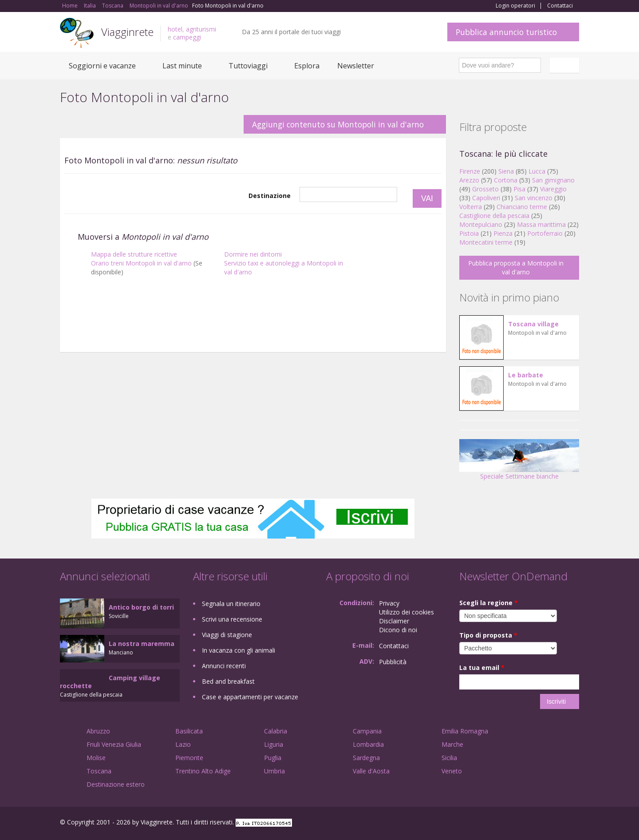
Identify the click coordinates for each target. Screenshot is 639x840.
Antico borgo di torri (141, 607)
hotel (175, 29)
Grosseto (485, 189)
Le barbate (526, 375)
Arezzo (469, 180)
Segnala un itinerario (231, 604)
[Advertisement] (253, 339)
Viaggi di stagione (227, 635)
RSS (574, 823)
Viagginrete (127, 32)
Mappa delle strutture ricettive (134, 254)
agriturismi (201, 29)
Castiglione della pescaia (494, 216)
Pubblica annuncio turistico (506, 32)
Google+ (531, 823)
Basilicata (189, 731)
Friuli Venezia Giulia (114, 744)
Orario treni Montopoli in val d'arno (141, 263)
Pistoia (469, 233)
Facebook (512, 823)
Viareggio (553, 189)
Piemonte (189, 758)
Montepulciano (481, 224)
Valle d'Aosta (371, 771)
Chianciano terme (522, 207)
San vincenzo (534, 198)
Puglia (273, 758)
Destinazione (270, 196)
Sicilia (449, 758)
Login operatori (515, 6)
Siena (506, 171)
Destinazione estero (116, 784)
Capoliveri (486, 198)
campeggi (187, 37)
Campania (367, 731)
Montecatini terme (486, 242)
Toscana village (533, 324)
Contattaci (560, 6)
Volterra (471, 207)
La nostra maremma (142, 644)
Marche (452, 744)
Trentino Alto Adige (203, 771)
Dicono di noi (398, 630)
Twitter (553, 823)
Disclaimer (394, 621)
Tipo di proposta (488, 635)
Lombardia (368, 744)
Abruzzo (98, 731)
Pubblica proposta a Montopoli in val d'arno (516, 267)
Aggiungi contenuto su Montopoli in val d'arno (338, 124)
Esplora (307, 66)
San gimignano (553, 180)
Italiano (566, 65)
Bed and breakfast (228, 681)
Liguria (274, 744)
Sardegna (366, 758)
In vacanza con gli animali (239, 650)
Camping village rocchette (110, 682)
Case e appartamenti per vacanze (250, 697)
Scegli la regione (489, 603)
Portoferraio (545, 233)
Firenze (470, 171)
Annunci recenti (224, 666)
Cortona (506, 180)
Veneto (452, 771)
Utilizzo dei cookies (406, 612)
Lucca (537, 171)
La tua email (482, 668)
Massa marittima (541, 224)
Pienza (503, 233)
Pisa (519, 189)
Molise (96, 758)
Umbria (274, 771)
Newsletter (356, 66)
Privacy (389, 603)
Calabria (276, 731)
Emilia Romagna (465, 731)
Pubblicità (393, 662)
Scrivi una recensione (232, 619)
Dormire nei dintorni (253, 254)
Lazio (183, 744)
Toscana (99, 771)
